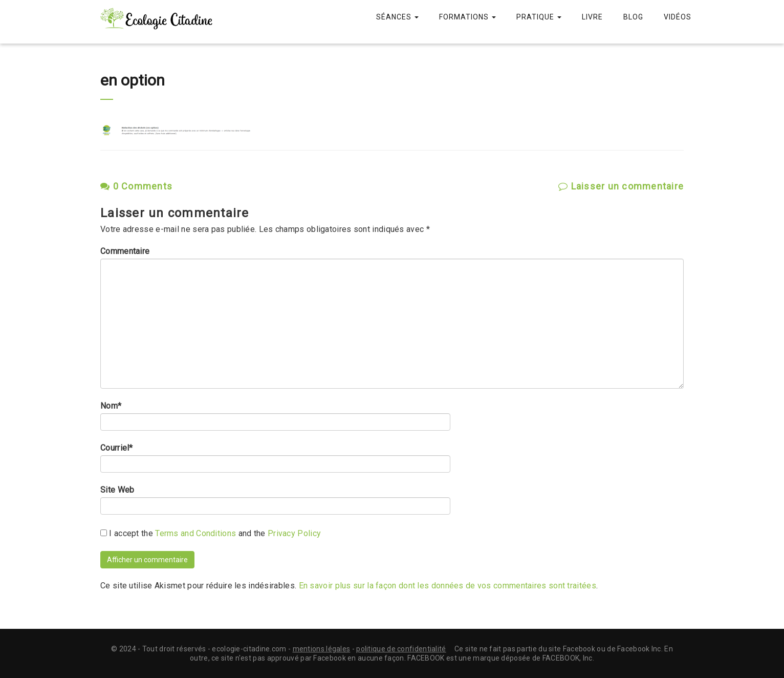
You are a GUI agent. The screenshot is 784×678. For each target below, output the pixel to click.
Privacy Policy (294, 533)
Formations (467, 17)
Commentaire (125, 251)
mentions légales (322, 649)
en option (133, 80)
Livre (592, 17)
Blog (633, 17)
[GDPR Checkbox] (104, 533)
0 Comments (136, 186)
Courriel (117, 448)
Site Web (117, 490)
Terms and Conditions (195, 533)
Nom (111, 406)
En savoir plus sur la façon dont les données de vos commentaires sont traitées (448, 586)
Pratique (539, 17)
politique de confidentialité (401, 649)
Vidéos (678, 17)
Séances (397, 17)
